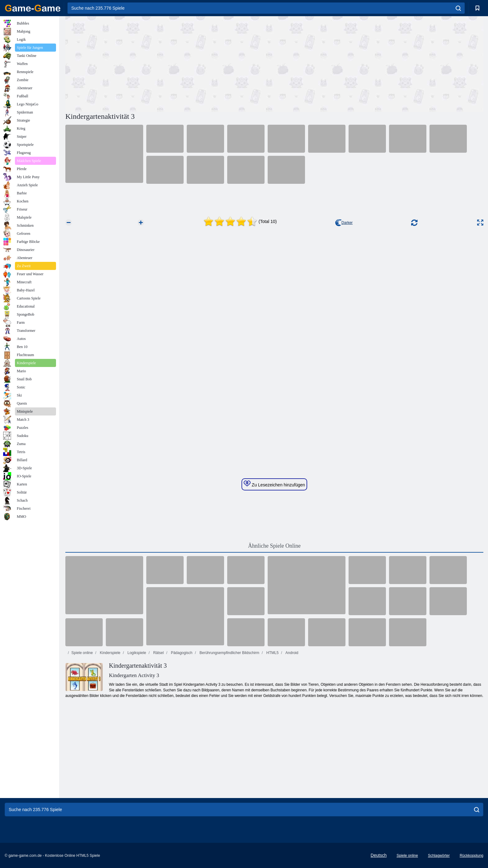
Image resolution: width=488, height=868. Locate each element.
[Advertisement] (170, 63)
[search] (458, 8)
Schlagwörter (439, 856)
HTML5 (272, 653)
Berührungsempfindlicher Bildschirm (229, 653)
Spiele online (82, 653)
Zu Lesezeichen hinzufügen (274, 484)
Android (291, 653)
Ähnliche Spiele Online (274, 546)
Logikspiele (136, 653)
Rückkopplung (472, 856)
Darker (344, 223)
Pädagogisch (181, 653)
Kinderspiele (109, 653)
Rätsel (158, 653)
